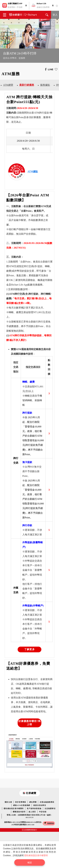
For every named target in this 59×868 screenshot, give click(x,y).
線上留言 (32, 812)
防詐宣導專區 (21, 802)
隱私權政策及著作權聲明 (14, 808)
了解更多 (29, 649)
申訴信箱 (43, 812)
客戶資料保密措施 (34, 808)
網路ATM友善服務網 (22, 805)
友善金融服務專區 (47, 802)
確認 (30, 862)
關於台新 (8, 802)
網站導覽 (33, 802)
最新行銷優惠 (27, 85)
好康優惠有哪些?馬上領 (30, 723)
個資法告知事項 (40, 805)
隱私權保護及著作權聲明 (36, 855)
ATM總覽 (8, 85)
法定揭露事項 (50, 808)
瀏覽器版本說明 (19, 812)
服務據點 (45, 85)
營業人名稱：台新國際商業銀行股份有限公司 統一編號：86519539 (30, 816)
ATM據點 (33, 172)
